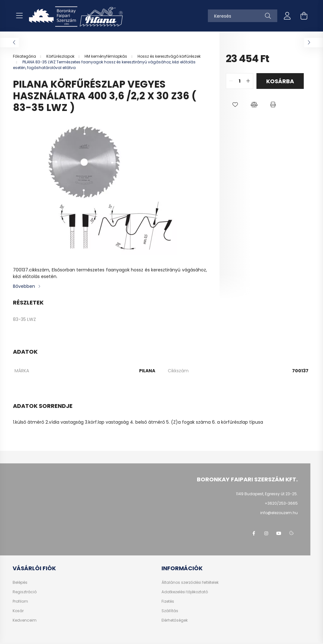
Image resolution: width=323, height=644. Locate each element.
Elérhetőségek (175, 620)
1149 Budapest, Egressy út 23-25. (267, 494)
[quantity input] (240, 81)
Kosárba (280, 81)
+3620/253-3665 (281, 503)
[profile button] (287, 16)
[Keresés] (243, 16)
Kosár (18, 611)
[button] (235, 105)
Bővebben (24, 286)
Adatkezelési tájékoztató (185, 592)
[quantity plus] (248, 81)
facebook (254, 533)
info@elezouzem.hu (279, 513)
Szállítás (170, 611)
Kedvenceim (25, 620)
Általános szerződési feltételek (190, 583)
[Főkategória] (25, 56)
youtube (279, 533)
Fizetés (168, 601)
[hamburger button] (19, 16)
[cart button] (304, 16)
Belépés (20, 583)
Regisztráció (25, 592)
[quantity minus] (231, 81)
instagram (266, 533)
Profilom (20, 601)
